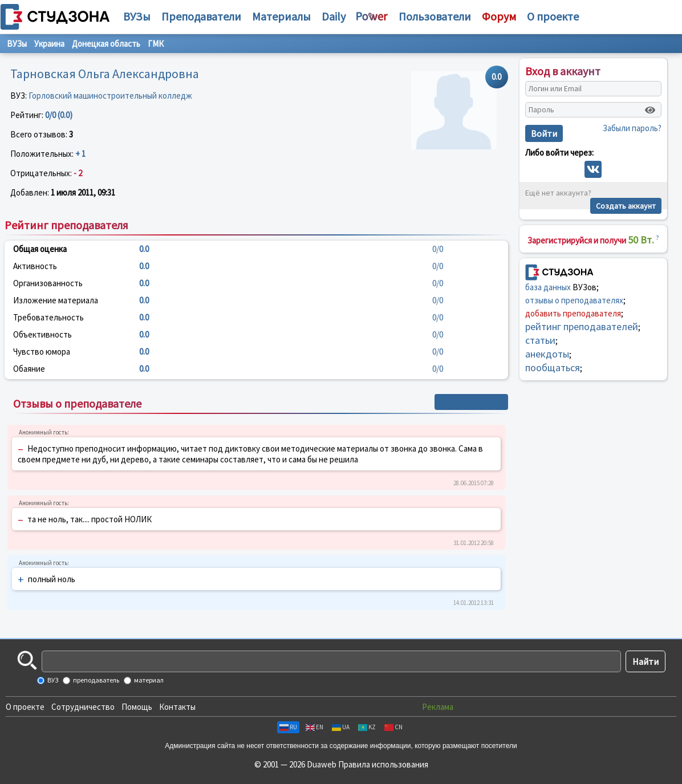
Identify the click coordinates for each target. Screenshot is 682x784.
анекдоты (547, 354)
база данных (548, 287)
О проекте (25, 707)
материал (148, 680)
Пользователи (435, 16)
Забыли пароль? (632, 128)
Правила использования (383, 764)
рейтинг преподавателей (582, 326)
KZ (367, 727)
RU (288, 727)
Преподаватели (201, 16)
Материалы (281, 16)
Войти (544, 133)
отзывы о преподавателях (574, 300)
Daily (334, 16)
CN (393, 727)
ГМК (156, 44)
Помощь (137, 707)
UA (341, 727)
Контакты (177, 707)
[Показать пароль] (650, 110)
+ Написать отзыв (471, 402)
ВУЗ (52, 680)
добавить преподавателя (573, 313)
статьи (540, 340)
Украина (49, 44)
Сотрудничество (83, 707)
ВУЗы (137, 16)
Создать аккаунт (626, 206)
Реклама (438, 707)
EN (314, 727)
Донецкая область (106, 44)
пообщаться (553, 367)
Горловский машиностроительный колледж (110, 96)
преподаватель (96, 680)
